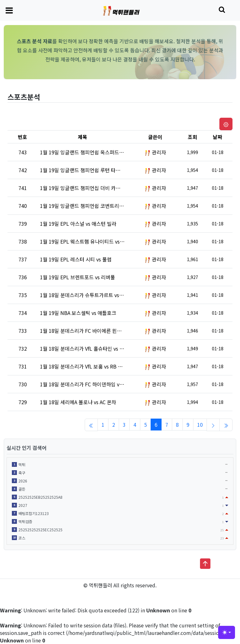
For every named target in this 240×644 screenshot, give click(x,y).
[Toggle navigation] (9, 10)
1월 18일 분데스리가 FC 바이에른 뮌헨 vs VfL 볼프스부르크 (103, 331)
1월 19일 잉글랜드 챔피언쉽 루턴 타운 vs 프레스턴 (93, 170)
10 (200, 425)
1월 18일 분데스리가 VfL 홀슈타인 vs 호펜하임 (89, 348)
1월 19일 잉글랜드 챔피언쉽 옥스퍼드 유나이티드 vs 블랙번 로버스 (110, 152)
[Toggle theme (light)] (227, 632)
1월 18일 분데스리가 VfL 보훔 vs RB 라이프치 (88, 366)
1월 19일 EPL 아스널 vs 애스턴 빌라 (78, 224)
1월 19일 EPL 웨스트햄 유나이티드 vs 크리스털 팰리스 (97, 241)
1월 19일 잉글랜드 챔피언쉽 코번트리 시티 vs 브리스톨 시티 (103, 206)
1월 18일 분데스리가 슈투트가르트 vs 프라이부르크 (94, 295)
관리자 (159, 152)
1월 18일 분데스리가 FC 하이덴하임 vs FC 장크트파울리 (99, 384)
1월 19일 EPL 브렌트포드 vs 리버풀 (77, 277)
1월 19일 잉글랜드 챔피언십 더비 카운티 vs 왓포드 (93, 188)
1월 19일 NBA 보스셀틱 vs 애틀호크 (78, 313)
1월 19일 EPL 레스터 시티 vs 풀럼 (76, 259)
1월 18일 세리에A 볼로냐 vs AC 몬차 (78, 402)
